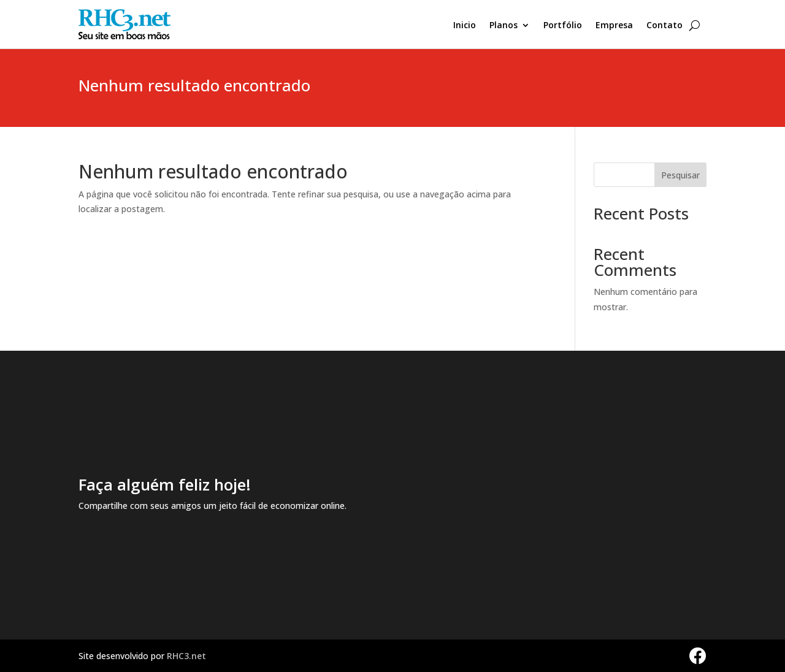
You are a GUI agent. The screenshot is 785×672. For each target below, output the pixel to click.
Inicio (465, 26)
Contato (664, 26)
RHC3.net (186, 656)
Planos (504, 26)
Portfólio (563, 26)
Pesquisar (680, 175)
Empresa (614, 26)
